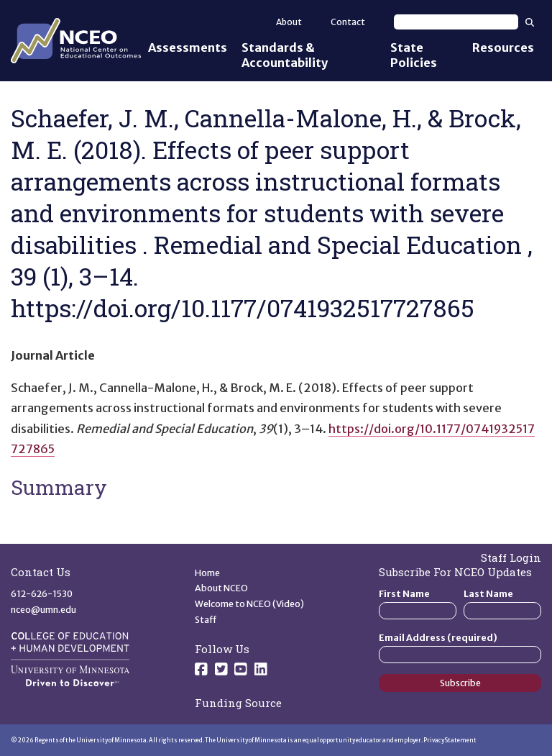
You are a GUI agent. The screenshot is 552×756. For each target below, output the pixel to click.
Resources (503, 47)
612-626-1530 (42, 594)
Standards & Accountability (285, 55)
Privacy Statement (450, 740)
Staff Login (511, 557)
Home (207, 573)
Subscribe (460, 683)
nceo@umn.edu (43, 610)
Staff (206, 620)
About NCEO (221, 588)
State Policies (414, 55)
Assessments (188, 47)
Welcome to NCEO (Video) (249, 604)
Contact (348, 22)
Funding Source (238, 703)
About (289, 22)
